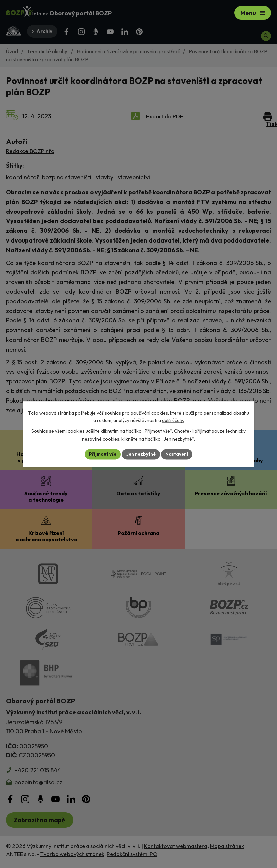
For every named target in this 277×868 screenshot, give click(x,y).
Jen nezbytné (141, 454)
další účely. (173, 420)
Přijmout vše (101, 454)
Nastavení (179, 454)
